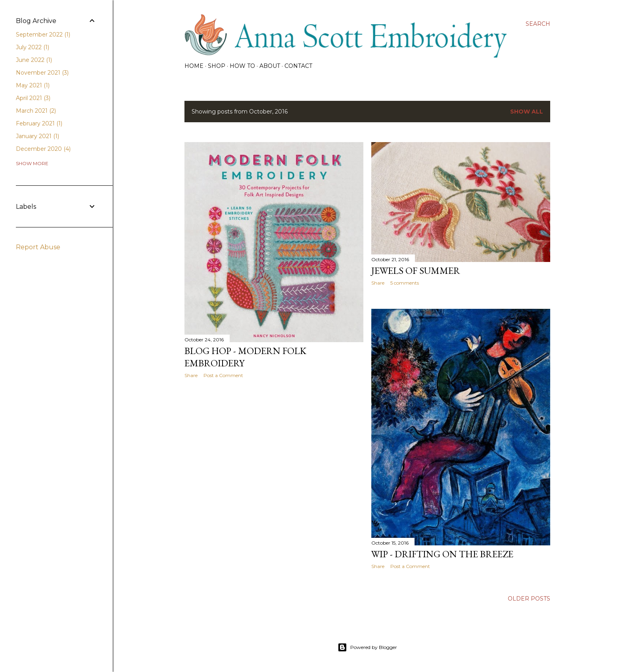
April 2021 (33, 98)
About (270, 66)
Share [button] (191, 375)
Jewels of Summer (416, 271)
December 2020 (43, 149)
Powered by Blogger (367, 647)
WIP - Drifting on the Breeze (442, 554)
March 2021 (36, 111)
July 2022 (33, 47)
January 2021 (37, 136)
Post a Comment (223, 375)
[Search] (538, 24)
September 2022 (43, 35)
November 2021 (42, 73)
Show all (527, 112)
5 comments (405, 283)
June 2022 (34, 60)
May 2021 (33, 85)
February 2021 (39, 123)
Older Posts (529, 599)
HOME (194, 66)
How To (242, 66)
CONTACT (298, 66)
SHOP (217, 66)
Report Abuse (38, 247)
